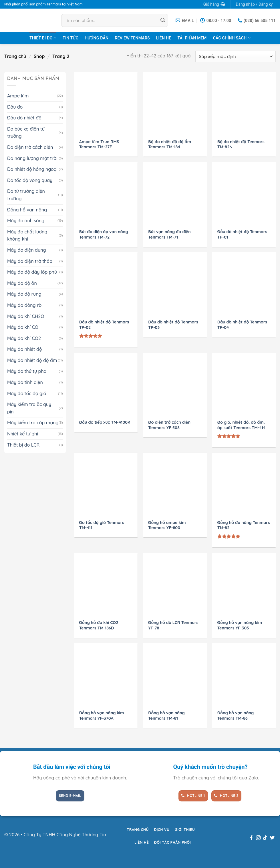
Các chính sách (232, 38)
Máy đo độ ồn (22, 283)
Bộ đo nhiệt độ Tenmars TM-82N (241, 144)
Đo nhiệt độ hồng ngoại (32, 169)
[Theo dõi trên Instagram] (258, 838)
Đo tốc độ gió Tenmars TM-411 (102, 525)
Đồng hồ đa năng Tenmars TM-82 (244, 525)
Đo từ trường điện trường (26, 195)
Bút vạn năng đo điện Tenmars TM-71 (169, 234)
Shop (39, 56)
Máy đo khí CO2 (24, 338)
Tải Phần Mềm (192, 38)
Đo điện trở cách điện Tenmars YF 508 (169, 425)
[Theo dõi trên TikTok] (265, 838)
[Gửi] (163, 21)
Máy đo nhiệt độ (25, 349)
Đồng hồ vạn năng (27, 210)
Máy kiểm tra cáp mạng (33, 423)
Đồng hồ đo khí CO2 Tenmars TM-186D (99, 625)
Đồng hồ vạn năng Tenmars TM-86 (236, 716)
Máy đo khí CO (23, 327)
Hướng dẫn (97, 38)
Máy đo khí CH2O (26, 316)
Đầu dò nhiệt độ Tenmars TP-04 (242, 325)
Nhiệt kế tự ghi (23, 434)
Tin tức (71, 38)
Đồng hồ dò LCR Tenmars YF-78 (173, 625)
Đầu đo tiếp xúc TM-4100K (105, 422)
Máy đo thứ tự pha (27, 371)
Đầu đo (15, 107)
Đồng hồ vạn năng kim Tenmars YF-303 (240, 625)
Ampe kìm (18, 96)
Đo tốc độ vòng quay (30, 180)
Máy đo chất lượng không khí (27, 235)
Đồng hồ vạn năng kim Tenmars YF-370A (102, 716)
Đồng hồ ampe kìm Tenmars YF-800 (167, 525)
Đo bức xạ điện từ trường (26, 133)
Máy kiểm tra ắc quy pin (29, 408)
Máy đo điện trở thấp (30, 261)
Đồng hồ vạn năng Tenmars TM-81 (166, 716)
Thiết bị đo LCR (23, 445)
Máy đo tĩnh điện (25, 382)
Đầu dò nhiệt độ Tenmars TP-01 (242, 234)
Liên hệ (164, 38)
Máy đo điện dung (27, 250)
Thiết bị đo (43, 38)
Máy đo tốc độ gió (27, 393)
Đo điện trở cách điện (30, 147)
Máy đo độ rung (24, 294)
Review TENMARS (132, 38)
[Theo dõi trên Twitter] (272, 838)
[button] (214, 4)
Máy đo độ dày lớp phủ (32, 272)
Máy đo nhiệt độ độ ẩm (32, 360)
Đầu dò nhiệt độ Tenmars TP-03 (173, 325)
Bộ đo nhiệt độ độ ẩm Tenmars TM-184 (170, 144)
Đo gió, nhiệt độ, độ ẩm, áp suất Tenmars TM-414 (242, 425)
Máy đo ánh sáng (26, 221)
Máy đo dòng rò (24, 305)
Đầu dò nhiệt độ (24, 118)
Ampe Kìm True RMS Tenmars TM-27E (99, 144)
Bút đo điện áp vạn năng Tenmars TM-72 (104, 234)
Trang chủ (15, 56)
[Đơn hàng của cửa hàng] (236, 56)
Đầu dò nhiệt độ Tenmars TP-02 (104, 325)
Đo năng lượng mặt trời (32, 158)
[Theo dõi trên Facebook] (251, 838)
